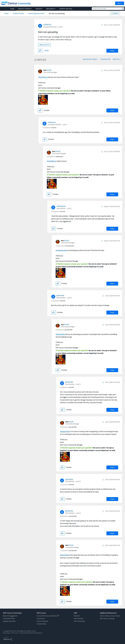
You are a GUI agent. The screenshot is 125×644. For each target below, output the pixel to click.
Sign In (120, 3)
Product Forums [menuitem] (24, 9)
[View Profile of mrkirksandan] (61, 206)
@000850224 (43, 77)
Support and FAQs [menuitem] (66, 9)
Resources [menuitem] (50, 9)
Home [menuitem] (12, 9)
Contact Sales (41, 624)
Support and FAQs (9, 621)
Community (24, 3)
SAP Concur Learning (107, 619)
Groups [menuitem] (38, 9)
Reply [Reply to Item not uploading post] (112, 51)
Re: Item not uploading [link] (57, 14)
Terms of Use (15, 633)
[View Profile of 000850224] (47, 25)
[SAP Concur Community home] (9, 3)
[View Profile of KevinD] (49, 70)
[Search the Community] (108, 9)
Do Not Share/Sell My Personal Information (31, 633)
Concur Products (42, 621)
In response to (49, 128)
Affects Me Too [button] (44, 45)
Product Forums (18, 14)
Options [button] (116, 13)
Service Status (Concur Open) (110, 616)
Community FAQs (9, 619)
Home (6, 14)
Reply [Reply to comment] (112, 110)
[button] (102, 25)
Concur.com (41, 619)
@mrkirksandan (61, 250)
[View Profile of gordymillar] (60, 295)
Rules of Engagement (10, 616)
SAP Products (79, 619)
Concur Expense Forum (36, 14)
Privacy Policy (6, 633)
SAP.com (77, 616)
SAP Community (79, 621)
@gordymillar (60, 334)
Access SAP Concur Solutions (48, 616)
